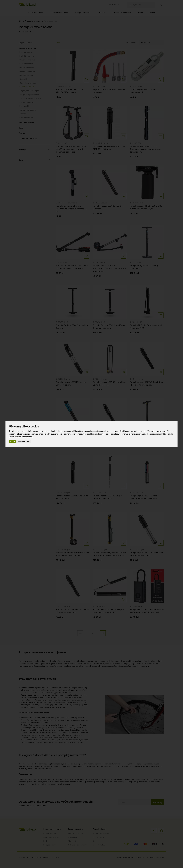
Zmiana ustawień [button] (24, 441)
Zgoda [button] (12, 441)
